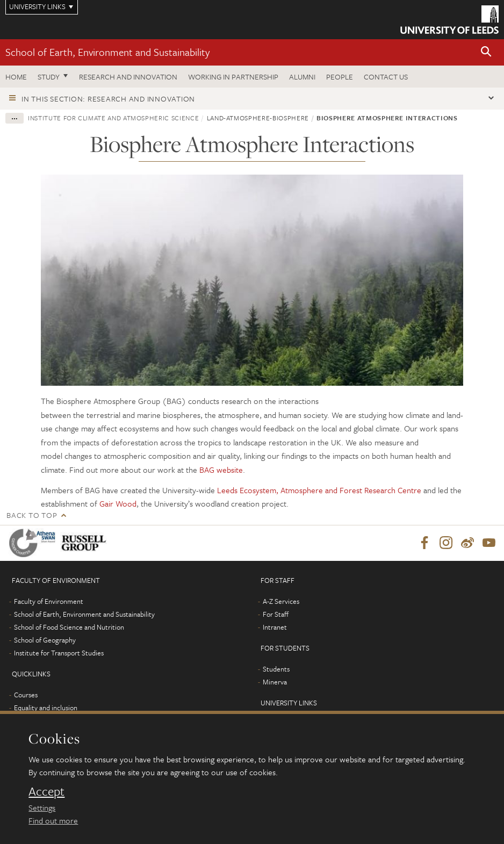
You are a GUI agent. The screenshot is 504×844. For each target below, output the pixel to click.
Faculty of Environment (49, 601)
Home (16, 77)
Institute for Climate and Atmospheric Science (113, 118)
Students (276, 669)
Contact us (386, 77)
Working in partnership (233, 77)
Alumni (302, 77)
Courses (26, 695)
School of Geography (45, 640)
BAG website (221, 470)
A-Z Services (281, 601)
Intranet (275, 627)
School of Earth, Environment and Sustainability (107, 52)
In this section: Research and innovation (108, 99)
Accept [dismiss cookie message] (46, 791)
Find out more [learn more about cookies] (53, 820)
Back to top (32, 515)
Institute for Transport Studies (59, 653)
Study (49, 77)
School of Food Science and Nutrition (69, 627)
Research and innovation (128, 77)
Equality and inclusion (46, 708)
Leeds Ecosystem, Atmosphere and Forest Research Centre (319, 490)
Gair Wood (118, 503)
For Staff (276, 614)
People (340, 77)
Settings (42, 807)
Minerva (275, 682)
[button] (486, 52)
